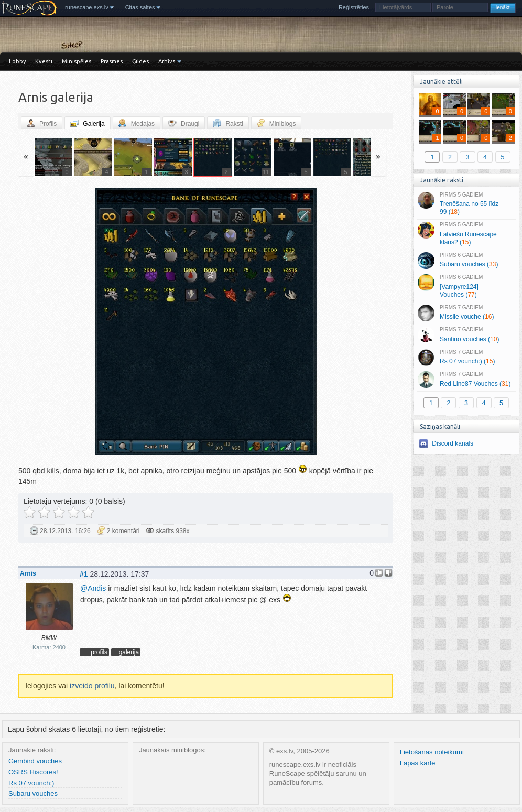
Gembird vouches (35, 761)
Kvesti (44, 61)
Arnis (28, 573)
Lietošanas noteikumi (432, 752)
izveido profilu (92, 686)
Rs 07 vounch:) (31, 783)
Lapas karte (418, 763)
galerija (129, 652)
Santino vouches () (466, 335)
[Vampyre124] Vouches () (466, 286)
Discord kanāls (453, 443)
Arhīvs (167, 61)
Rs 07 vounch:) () (466, 358)
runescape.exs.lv (87, 7)
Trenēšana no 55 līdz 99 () (466, 204)
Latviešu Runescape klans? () (466, 234)
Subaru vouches (33, 793)
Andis (93, 588)
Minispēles (77, 61)
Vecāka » (331, 323)
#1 (84, 574)
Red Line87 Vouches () (466, 380)
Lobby (17, 61)
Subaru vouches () (466, 261)
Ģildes (140, 61)
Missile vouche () (466, 313)
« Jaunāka (80, 323)
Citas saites (140, 7)
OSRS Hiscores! (33, 772)
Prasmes (112, 61)
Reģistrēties (354, 7)
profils (99, 652)
